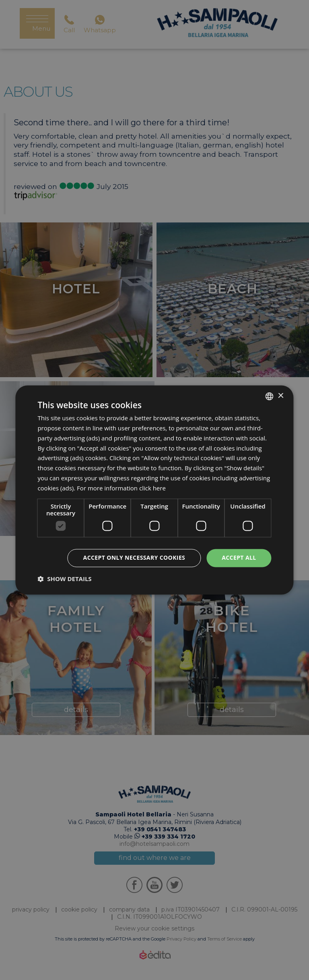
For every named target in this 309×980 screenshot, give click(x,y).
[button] (64, 579)
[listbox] (270, 396)
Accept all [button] (239, 558)
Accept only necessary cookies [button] (134, 558)
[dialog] (154, 490)
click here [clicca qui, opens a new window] (152, 488)
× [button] (281, 396)
